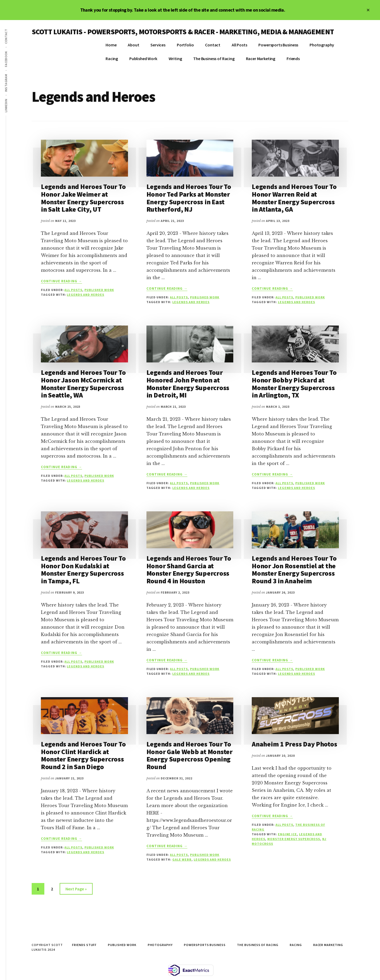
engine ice (288, 834)
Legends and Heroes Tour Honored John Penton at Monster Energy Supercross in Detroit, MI (188, 384)
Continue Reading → (61, 281)
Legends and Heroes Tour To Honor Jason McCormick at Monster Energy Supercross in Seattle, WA (83, 384)
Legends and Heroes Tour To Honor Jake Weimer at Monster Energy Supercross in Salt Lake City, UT (83, 198)
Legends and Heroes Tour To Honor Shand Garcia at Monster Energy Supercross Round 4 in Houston (189, 569)
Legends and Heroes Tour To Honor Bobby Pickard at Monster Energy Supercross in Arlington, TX (294, 384)
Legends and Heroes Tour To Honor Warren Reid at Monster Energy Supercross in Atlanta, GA (294, 198)
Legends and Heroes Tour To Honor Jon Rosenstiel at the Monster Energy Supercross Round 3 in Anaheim (294, 569)
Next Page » (76, 890)
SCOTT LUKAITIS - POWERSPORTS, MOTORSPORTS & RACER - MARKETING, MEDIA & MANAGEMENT (183, 32)
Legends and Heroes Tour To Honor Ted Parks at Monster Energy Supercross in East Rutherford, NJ (189, 198)
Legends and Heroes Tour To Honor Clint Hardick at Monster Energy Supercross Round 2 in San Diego (83, 755)
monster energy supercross (294, 839)
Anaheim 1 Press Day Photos (294, 744)
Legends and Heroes (85, 295)
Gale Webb (182, 859)
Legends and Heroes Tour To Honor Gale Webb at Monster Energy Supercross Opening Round (189, 755)
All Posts (73, 290)
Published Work (99, 290)
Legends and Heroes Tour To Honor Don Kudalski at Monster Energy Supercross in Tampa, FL (83, 569)
